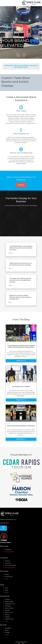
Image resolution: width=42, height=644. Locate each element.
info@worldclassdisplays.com (8, 520)
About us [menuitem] (7, 561)
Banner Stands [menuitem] (9, 602)
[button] (18, 55)
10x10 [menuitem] (6, 588)
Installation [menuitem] (8, 628)
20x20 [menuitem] (7, 592)
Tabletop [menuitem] (8, 599)
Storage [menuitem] (7, 633)
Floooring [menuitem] (8, 606)
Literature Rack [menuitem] (9, 619)
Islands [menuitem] (7, 574)
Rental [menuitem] (7, 630)
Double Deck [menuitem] (9, 577)
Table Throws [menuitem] (9, 612)
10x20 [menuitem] (7, 590)
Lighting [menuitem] (7, 617)
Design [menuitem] (7, 635)
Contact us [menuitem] (8, 563)
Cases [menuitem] (6, 621)
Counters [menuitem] (7, 610)
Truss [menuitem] (6, 579)
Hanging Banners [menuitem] (10, 604)
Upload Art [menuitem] (8, 550)
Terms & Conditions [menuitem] (10, 565)
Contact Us (21, 185)
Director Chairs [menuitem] (9, 608)
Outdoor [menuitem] (7, 615)
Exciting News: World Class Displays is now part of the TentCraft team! (21, 66)
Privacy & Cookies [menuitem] (10, 567)
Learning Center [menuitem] (9, 552)
